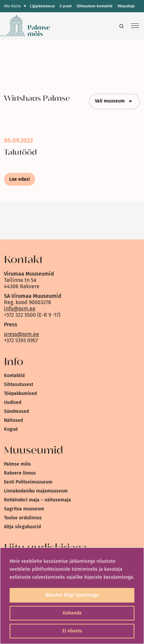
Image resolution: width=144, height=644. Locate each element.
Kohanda (72, 613)
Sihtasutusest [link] (19, 385)
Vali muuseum (114, 101)
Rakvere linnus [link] (20, 473)
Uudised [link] (13, 402)
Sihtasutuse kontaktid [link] (95, 6)
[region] (72, 596)
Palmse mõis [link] (17, 464)
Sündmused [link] (16, 411)
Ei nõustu (72, 631)
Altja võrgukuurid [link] (22, 527)
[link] (46, 26)
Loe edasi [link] (20, 179)
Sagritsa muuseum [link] (24, 509)
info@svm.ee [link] (20, 309)
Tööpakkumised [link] (20, 393)
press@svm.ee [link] (22, 334)
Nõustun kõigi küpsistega (72, 595)
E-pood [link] (66, 6)
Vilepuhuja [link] (126, 6)
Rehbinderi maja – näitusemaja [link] (37, 500)
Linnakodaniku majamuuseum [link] (36, 491)
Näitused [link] (13, 420)
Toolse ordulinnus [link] (23, 518)
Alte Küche (12, 6)
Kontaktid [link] (14, 376)
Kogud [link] (11, 429)
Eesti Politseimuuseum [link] (28, 482)
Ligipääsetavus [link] (42, 6)
